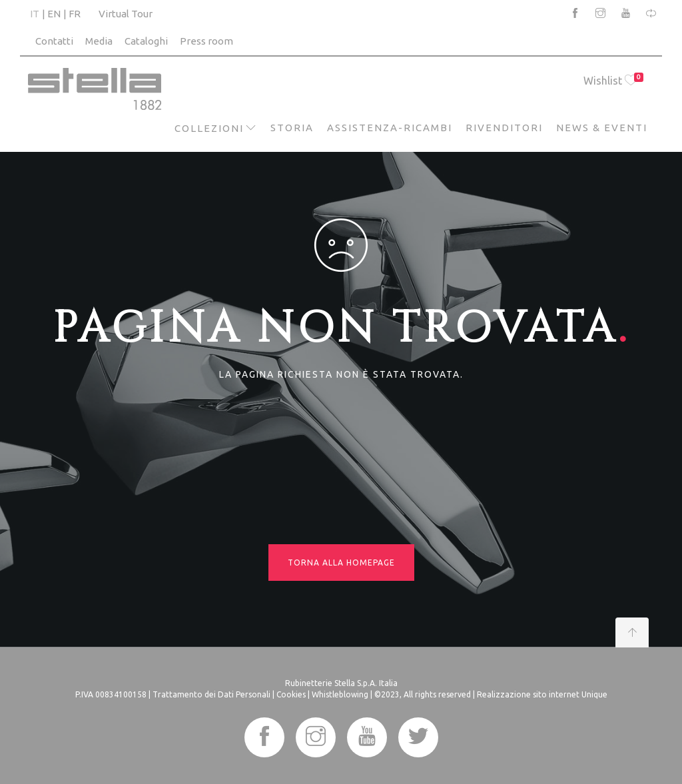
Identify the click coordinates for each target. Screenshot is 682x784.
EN (54, 14)
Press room (206, 41)
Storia (292, 128)
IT (35, 14)
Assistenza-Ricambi (390, 128)
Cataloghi (146, 41)
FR (75, 14)
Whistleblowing (340, 694)
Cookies (291, 694)
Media (99, 41)
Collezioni (209, 128)
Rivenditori (504, 128)
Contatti (54, 41)
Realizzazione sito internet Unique (542, 694)
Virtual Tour (126, 14)
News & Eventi (602, 128)
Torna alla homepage (341, 563)
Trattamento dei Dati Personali (211, 694)
